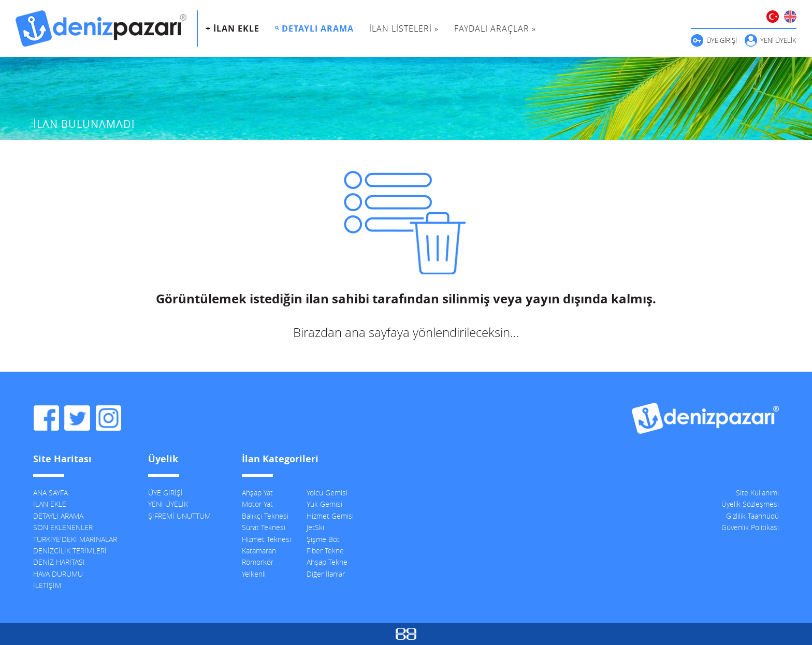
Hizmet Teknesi (266, 539)
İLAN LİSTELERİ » (404, 28)
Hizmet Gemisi (330, 516)
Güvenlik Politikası (750, 527)
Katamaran (259, 551)
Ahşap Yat (257, 493)
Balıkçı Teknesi (265, 516)
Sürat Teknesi (264, 527)
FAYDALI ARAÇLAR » (495, 28)
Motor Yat (257, 504)
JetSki (315, 527)
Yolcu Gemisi (327, 493)
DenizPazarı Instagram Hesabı (108, 418)
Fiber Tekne (325, 551)
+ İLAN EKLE (233, 28)
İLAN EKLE (50, 504)
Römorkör (258, 562)
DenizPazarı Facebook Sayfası (46, 418)
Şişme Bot (323, 539)
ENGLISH (790, 17)
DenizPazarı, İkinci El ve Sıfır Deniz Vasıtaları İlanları (101, 28)
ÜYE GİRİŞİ (722, 40)
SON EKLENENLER (63, 527)
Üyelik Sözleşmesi (750, 504)
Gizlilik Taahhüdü (752, 516)
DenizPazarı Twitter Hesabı (77, 418)
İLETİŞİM (47, 585)
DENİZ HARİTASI (59, 562)
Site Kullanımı (757, 493)
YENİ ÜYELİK (778, 40)
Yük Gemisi (324, 504)
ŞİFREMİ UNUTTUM (179, 516)
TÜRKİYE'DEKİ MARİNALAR (75, 539)
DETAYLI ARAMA (318, 28)
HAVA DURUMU (58, 574)
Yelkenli (254, 574)
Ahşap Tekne (327, 562)
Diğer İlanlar (326, 574)
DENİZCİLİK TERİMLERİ (70, 551)
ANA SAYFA (50, 493)
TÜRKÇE (773, 17)
